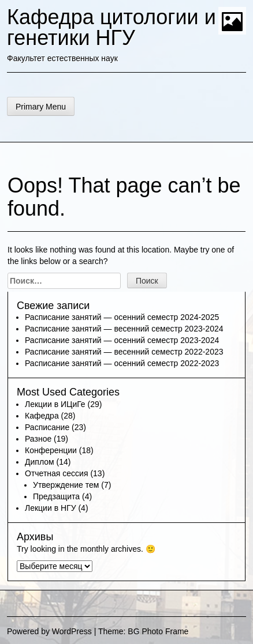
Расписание (47, 427)
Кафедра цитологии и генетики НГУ (111, 27)
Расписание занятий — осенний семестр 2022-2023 (122, 363)
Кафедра (42, 416)
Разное (38, 439)
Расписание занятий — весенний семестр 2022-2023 (124, 352)
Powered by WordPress (49, 631)
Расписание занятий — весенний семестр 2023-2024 (124, 329)
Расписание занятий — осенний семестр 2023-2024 (122, 340)
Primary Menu (41, 107)
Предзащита (56, 496)
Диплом (40, 462)
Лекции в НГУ (51, 508)
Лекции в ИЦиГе (55, 404)
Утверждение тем (66, 485)
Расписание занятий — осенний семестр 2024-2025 (122, 317)
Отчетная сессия (57, 473)
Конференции (51, 450)
